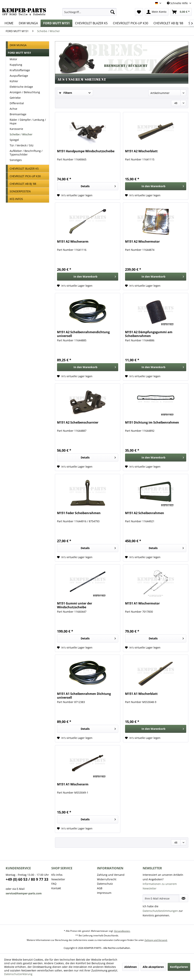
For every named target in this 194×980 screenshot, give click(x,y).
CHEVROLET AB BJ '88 (23, 184)
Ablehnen (131, 967)
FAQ (54, 884)
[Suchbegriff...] (90, 12)
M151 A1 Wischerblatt (141, 694)
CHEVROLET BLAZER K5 (24, 168)
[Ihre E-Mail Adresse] (161, 898)
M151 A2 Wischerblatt (141, 151)
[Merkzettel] (139, 12)
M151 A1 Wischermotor (142, 603)
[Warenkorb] (181, 12)
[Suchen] (113, 12)
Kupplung (16, 65)
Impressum (104, 893)
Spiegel (14, 140)
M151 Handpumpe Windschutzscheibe (86, 151)
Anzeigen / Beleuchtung (25, 92)
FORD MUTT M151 (19, 53)
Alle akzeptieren (153, 967)
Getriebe (15, 98)
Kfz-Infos (57, 875)
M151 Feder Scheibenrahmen (79, 513)
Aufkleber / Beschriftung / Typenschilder (26, 153)
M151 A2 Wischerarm (73, 242)
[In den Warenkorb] (156, 186)
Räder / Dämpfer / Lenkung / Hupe (28, 122)
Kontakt (56, 888)
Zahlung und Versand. (156, 940)
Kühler (14, 81)
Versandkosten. (122, 931)
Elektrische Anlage (21, 87)
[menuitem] (90, 12)
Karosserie (16, 129)
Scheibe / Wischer (21, 134)
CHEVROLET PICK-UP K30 (25, 176)
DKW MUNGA (18, 45)
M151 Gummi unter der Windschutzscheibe (75, 605)
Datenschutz (105, 884)
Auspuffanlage (19, 76)
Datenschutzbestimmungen (160, 911)
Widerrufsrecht (107, 879)
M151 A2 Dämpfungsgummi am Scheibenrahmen (149, 334)
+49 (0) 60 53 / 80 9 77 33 (27, 879)
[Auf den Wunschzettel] (75, 195)
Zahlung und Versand (111, 875)
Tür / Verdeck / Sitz (22, 145)
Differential (17, 103)
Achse (13, 109)
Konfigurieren (179, 967)
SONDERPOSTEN (20, 191)
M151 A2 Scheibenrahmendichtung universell (83, 334)
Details (98, 186)
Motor (13, 59)
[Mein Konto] (157, 12)
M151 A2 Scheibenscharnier (78, 423)
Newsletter (58, 879)
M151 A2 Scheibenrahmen (145, 513)
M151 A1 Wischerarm (73, 784)
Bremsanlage (18, 114)
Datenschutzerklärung (18, 974)
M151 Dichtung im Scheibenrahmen (152, 423)
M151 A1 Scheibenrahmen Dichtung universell (84, 696)
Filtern (66, 93)
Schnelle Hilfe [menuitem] (178, 3)
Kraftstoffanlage (20, 70)
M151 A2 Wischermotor (142, 242)
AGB (100, 888)
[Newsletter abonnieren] (184, 898)
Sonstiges (16, 160)
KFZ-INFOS (16, 199)
